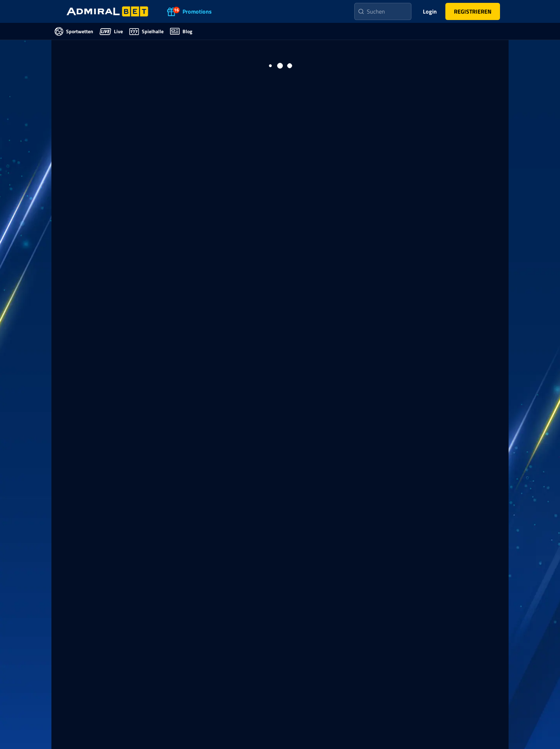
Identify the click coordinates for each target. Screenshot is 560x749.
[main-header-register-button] (473, 11)
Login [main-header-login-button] (430, 11)
